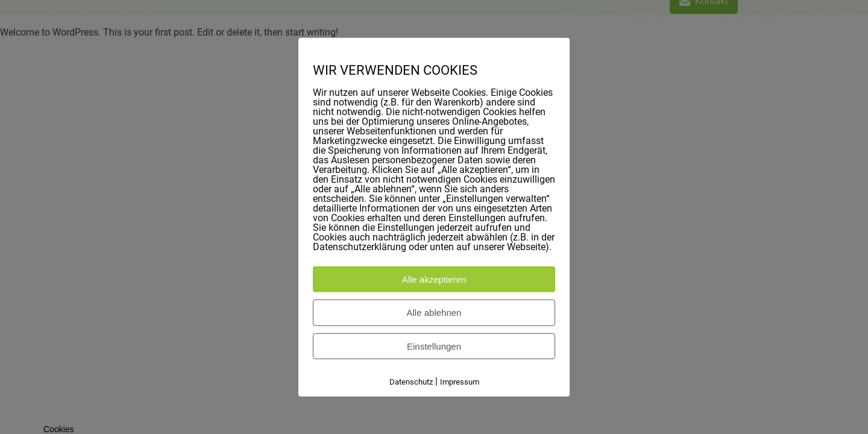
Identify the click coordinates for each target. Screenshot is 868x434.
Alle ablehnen (434, 313)
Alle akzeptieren (434, 279)
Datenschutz (411, 382)
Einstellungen (434, 346)
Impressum (460, 382)
